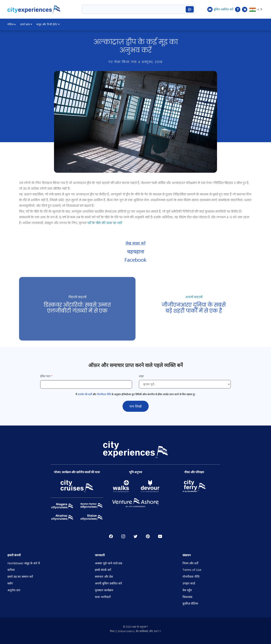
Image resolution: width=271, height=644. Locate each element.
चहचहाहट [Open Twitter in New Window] (135, 536)
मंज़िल (12, 24)
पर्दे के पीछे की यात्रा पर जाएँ (105, 223)
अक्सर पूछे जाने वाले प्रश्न (109, 563)
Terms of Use (192, 570)
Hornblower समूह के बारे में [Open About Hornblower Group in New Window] (24, 563)
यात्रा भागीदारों (103, 597)
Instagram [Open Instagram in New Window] (123, 536)
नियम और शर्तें (190, 563)
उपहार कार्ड (189, 583)
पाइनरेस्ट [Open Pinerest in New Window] (148, 536)
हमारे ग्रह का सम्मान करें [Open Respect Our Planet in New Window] (20, 577)
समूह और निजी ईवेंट (48, 24)
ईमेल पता (45, 376)
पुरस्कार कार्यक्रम (104, 590)
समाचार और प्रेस (104, 577)
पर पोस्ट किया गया (135, 62)
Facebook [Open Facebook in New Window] (111, 536)
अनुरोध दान (14, 590)
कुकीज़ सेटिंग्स (190, 603)
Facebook (135, 260)
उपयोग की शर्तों (85, 394)
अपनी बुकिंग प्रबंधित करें (108, 583)
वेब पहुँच (187, 590)
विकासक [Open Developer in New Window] (187, 597)
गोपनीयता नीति (104, 394)
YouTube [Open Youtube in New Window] (160, 536)
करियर (11, 570)
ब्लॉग (10, 583)
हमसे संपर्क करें (103, 570)
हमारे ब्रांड (26, 24)
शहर (142, 376)
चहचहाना (136, 251)
